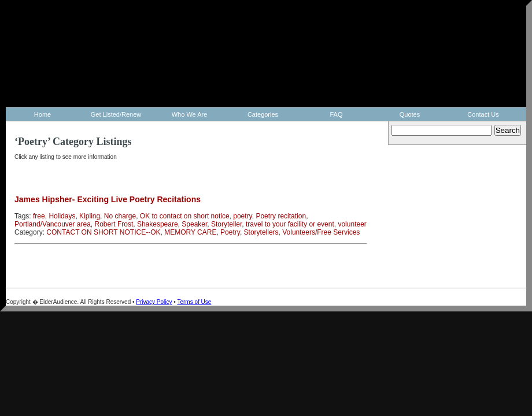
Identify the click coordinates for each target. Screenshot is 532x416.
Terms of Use (194, 302)
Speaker (194, 224)
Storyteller (226, 224)
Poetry (230, 232)
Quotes (410, 114)
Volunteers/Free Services (321, 232)
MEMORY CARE (190, 232)
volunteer (352, 224)
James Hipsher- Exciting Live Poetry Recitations (108, 199)
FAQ (336, 114)
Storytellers (261, 232)
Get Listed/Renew (116, 114)
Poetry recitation (281, 216)
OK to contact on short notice (185, 216)
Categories (263, 114)
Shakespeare (158, 224)
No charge (120, 216)
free (39, 216)
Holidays (62, 216)
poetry (242, 216)
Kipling (90, 216)
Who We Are (190, 114)
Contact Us (483, 114)
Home (43, 114)
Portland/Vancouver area (53, 224)
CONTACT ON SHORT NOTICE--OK (103, 232)
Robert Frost (114, 224)
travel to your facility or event (290, 224)
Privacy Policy (154, 302)
